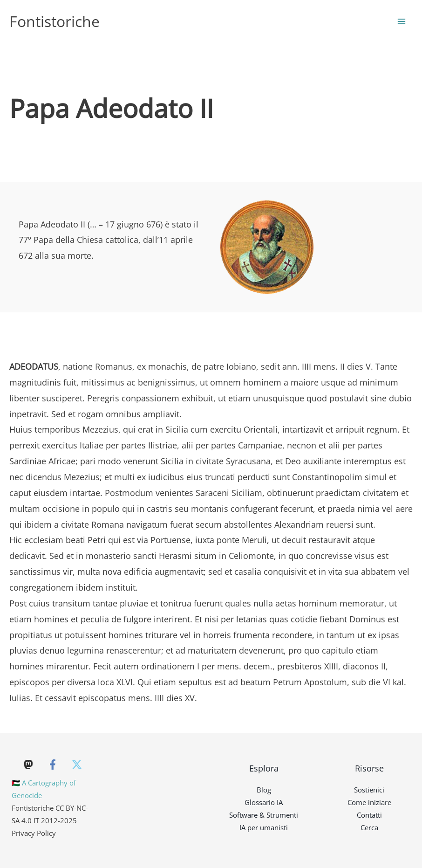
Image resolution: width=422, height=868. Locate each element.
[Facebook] (53, 765)
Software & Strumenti (264, 815)
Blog (264, 790)
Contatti (369, 815)
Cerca (369, 827)
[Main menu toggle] (402, 22)
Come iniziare (369, 802)
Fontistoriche (54, 21)
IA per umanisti (264, 827)
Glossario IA (264, 802)
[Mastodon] (28, 765)
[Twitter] (77, 765)
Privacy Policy (34, 833)
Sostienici (369, 790)
